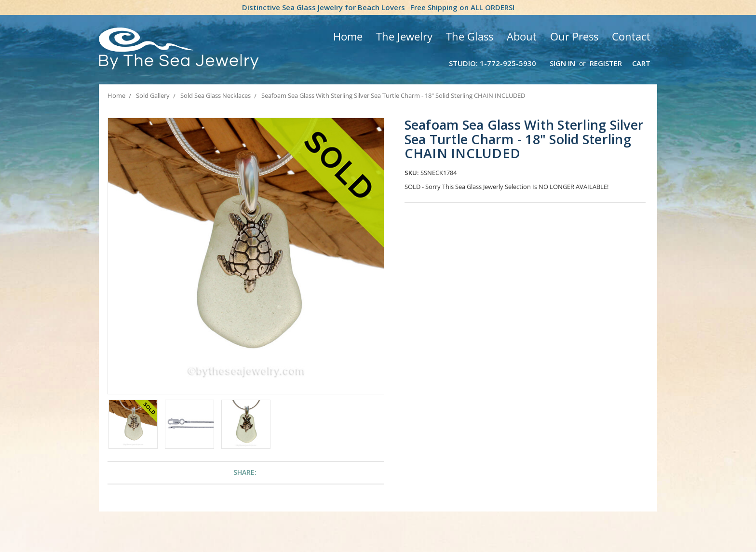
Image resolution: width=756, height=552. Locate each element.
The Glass (470, 36)
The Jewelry (404, 36)
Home (348, 36)
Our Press (574, 36)
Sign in (562, 63)
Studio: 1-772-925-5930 (493, 63)
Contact (631, 36)
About (522, 36)
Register (606, 63)
